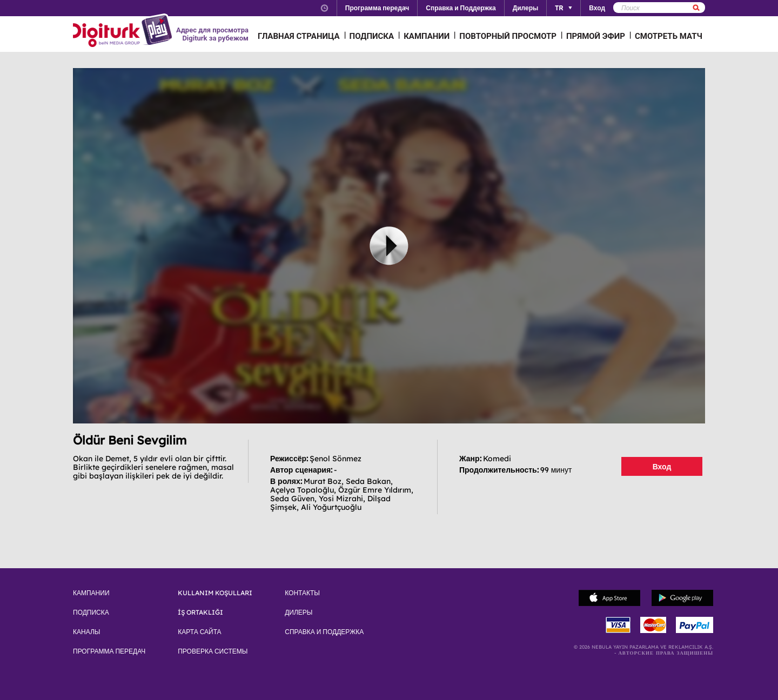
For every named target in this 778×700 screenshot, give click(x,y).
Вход (662, 467)
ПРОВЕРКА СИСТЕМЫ (213, 651)
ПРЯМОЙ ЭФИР (596, 36)
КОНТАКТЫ (302, 593)
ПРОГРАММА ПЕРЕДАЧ (109, 651)
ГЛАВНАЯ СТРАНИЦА (299, 36)
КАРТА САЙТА (199, 632)
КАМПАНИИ (427, 36)
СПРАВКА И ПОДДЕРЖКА (324, 632)
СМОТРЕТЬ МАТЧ (669, 36)
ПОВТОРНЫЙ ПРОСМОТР (508, 36)
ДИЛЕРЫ (299, 612)
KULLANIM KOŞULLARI (215, 593)
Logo (124, 31)
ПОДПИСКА (372, 36)
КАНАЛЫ (86, 632)
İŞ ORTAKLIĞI (200, 612)
